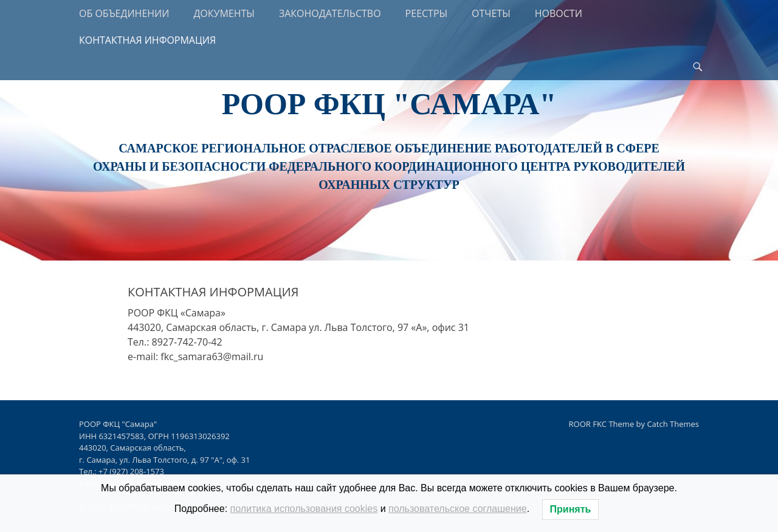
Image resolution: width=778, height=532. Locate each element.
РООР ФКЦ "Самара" (389, 104)
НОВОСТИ (559, 13)
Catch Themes (673, 424)
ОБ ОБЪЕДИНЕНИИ (124, 13)
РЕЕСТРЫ (427, 13)
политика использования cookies (304, 509)
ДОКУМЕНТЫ (224, 13)
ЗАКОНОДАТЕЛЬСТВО (330, 13)
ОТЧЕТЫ (491, 13)
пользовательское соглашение (458, 509)
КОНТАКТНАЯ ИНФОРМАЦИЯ (147, 40)
